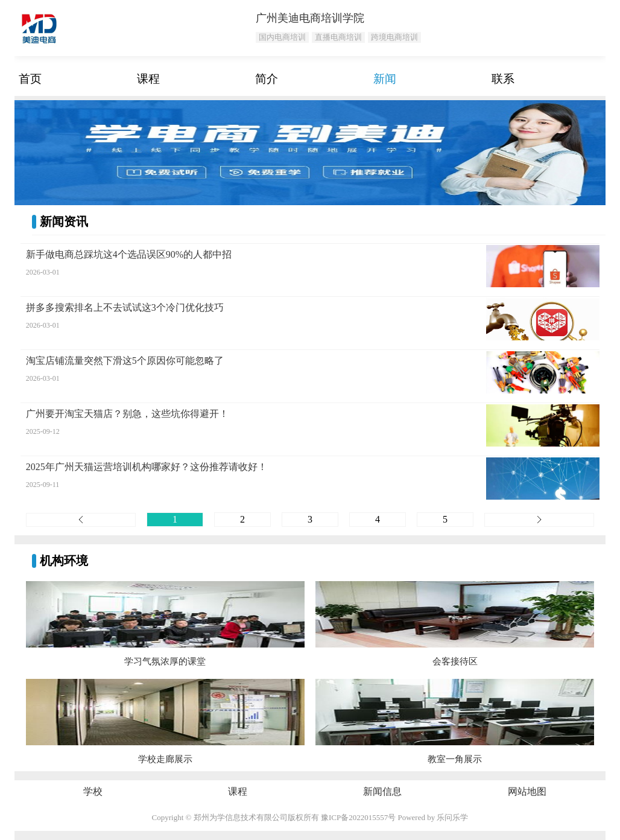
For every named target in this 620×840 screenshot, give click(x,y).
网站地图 (527, 791)
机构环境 (64, 561)
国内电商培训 (282, 37)
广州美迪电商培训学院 (310, 18)
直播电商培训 (338, 37)
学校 (93, 791)
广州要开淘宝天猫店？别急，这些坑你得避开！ (127, 414)
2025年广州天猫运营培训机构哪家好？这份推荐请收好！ (147, 467)
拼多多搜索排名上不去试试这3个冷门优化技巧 (125, 307)
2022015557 (368, 817)
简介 (267, 79)
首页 (30, 79)
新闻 (385, 79)
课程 (148, 79)
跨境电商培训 (394, 37)
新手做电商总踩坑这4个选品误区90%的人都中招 (129, 254)
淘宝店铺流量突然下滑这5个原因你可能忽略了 (125, 361)
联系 (503, 79)
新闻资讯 (64, 221)
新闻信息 (382, 791)
